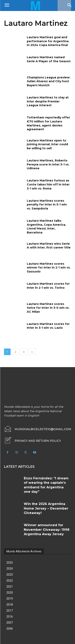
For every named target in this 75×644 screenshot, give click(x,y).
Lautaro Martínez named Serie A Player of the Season (49, 59)
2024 (10, 569)
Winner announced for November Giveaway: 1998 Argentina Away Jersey (47, 530)
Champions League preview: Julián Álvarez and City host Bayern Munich (48, 81)
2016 (10, 617)
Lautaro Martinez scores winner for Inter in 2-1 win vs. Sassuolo (49, 268)
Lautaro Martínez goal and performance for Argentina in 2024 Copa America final (48, 41)
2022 (10, 581)
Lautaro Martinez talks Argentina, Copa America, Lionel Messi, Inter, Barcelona (46, 227)
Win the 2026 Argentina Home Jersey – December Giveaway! (46, 508)
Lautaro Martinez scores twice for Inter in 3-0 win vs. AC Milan (48, 308)
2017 (10, 611)
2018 (10, 605)
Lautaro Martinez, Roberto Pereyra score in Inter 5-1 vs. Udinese (48, 164)
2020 (10, 593)
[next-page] (32, 352)
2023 (10, 575)
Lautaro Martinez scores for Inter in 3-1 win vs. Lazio (48, 326)
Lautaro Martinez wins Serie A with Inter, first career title (49, 246)
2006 (10, 629)
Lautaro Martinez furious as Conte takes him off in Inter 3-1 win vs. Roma (48, 184)
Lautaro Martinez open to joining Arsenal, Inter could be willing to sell (47, 144)
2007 (10, 623)
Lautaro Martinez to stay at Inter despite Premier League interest (48, 101)
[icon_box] (32, 441)
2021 (10, 587)
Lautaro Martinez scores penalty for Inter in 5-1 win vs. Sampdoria (47, 205)
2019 (10, 599)
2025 (10, 563)
